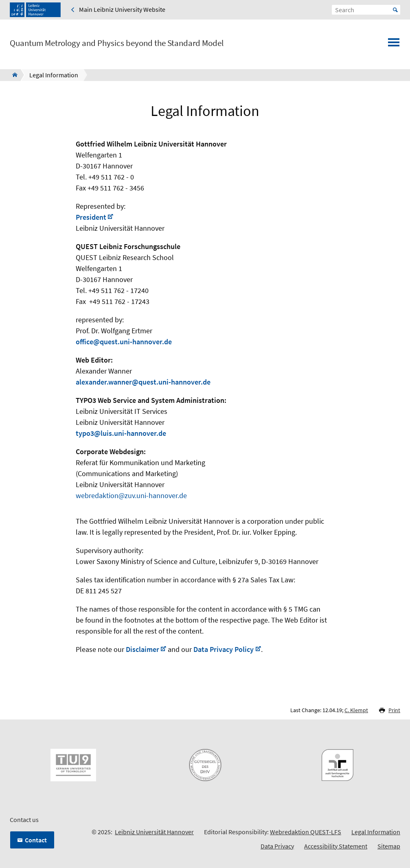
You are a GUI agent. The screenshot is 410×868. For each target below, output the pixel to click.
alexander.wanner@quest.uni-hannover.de (143, 382)
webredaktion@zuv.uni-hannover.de (131, 495)
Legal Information (376, 832)
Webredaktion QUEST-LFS (306, 832)
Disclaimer (143, 649)
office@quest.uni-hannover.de (124, 342)
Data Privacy (277, 846)
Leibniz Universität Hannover (154, 832)
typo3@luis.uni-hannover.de (121, 433)
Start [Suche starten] (395, 10)
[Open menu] (394, 45)
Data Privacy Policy (224, 649)
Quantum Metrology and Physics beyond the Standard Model (117, 43)
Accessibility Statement (336, 846)
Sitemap (389, 846)
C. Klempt (356, 710)
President (91, 217)
